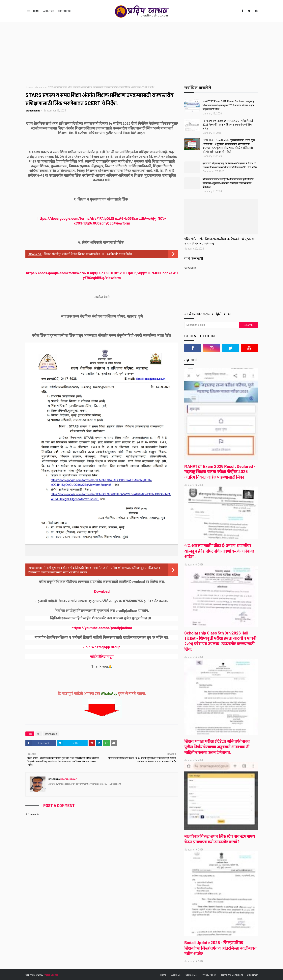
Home (36, 11)
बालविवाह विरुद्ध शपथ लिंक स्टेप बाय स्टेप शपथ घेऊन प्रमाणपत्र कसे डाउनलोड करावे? (220, 839)
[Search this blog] (212, 325)
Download (102, 591)
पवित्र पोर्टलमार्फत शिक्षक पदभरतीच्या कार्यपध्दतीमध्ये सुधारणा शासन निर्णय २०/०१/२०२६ (219, 241)
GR (39, 734)
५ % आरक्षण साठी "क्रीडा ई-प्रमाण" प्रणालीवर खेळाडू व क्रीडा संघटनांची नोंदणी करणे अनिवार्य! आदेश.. (219, 551)
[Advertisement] (142, 52)
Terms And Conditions (232, 975)
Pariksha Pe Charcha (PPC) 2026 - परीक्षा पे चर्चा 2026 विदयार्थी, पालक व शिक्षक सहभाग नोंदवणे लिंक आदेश (228, 125)
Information (40, 87)
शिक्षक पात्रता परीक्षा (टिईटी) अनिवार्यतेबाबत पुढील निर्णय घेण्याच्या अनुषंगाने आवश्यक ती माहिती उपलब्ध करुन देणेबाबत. (228, 183)
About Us (49, 11)
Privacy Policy (209, 975)
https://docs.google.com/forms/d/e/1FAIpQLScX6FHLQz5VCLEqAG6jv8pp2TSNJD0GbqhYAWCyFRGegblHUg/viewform (102, 275)
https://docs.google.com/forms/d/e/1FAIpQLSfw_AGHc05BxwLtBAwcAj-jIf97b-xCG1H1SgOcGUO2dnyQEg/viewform (102, 221)
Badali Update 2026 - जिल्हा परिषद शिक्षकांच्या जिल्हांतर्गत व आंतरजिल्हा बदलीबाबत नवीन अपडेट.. (220, 948)
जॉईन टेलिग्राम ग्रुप (102, 657)
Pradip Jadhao (51, 975)
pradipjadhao (33, 110)
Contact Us (65, 11)
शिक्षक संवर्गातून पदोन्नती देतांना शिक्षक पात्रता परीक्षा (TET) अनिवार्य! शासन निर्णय (88, 254)
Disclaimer (252, 975)
